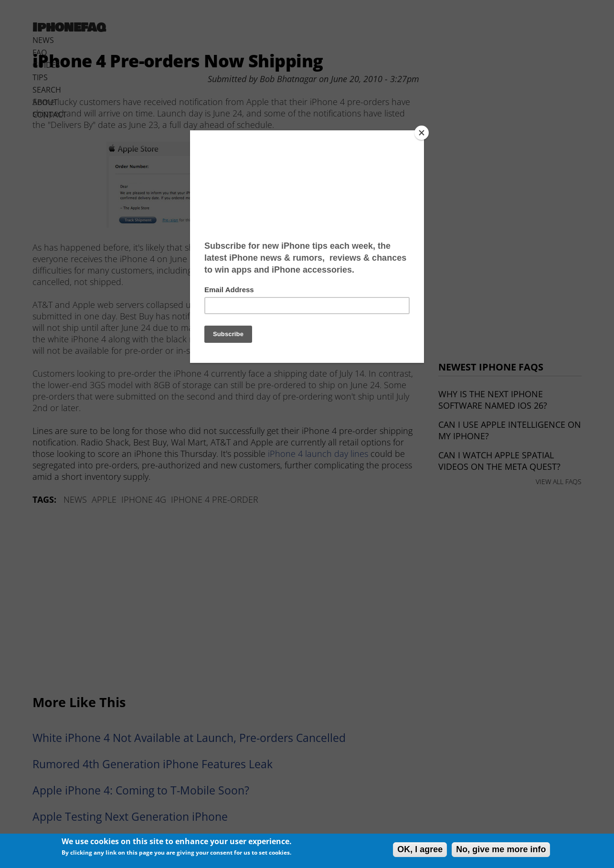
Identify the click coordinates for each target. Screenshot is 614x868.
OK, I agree (420, 849)
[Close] (422, 133)
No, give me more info (501, 849)
